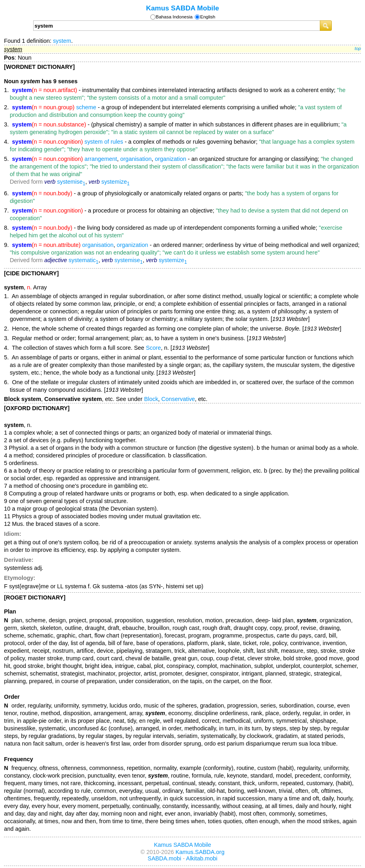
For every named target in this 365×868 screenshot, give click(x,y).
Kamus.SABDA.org (200, 852)
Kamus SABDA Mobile (182, 8)
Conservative (178, 399)
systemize (115, 182)
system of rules (104, 142)
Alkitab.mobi (201, 858)
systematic (84, 260)
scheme (86, 107)
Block (151, 399)
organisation (136, 159)
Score (154, 348)
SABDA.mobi (164, 858)
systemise (71, 182)
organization (170, 159)
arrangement (101, 159)
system (62, 41)
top (358, 48)
